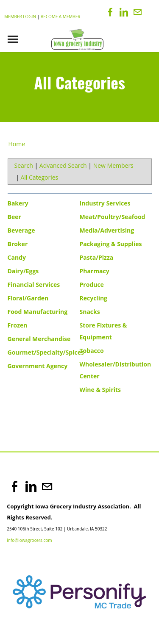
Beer (14, 217)
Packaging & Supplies (111, 244)
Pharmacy (95, 271)
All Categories (39, 177)
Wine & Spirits (100, 390)
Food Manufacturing (38, 312)
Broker (18, 244)
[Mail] (137, 12)
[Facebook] (110, 12)
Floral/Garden (28, 298)
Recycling (94, 298)
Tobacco (92, 351)
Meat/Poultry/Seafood (113, 217)
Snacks (90, 312)
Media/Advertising (107, 230)
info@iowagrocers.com (29, 540)
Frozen (18, 325)
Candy (17, 257)
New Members (113, 165)
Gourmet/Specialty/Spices (46, 352)
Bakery (18, 203)
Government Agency (38, 366)
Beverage (21, 230)
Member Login (20, 17)
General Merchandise (39, 339)
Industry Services (105, 203)
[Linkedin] (124, 12)
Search (24, 165)
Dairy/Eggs (23, 271)
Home (17, 144)
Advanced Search (63, 165)
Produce (92, 285)
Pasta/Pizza (97, 257)
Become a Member (61, 17)
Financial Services (34, 285)
